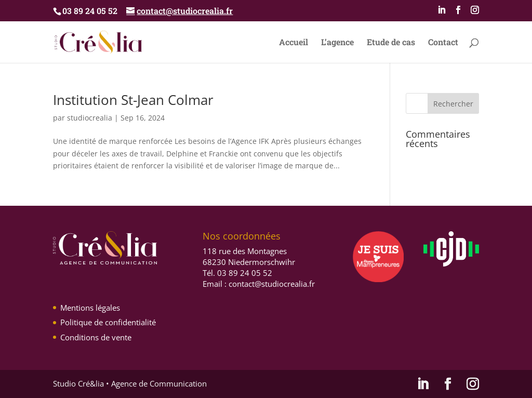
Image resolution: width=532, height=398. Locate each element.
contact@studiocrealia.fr (272, 284)
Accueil (294, 43)
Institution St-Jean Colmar (133, 100)
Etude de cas (391, 43)
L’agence (337, 43)
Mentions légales (90, 308)
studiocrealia (90, 118)
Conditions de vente (96, 337)
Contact (443, 43)
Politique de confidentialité (108, 322)
